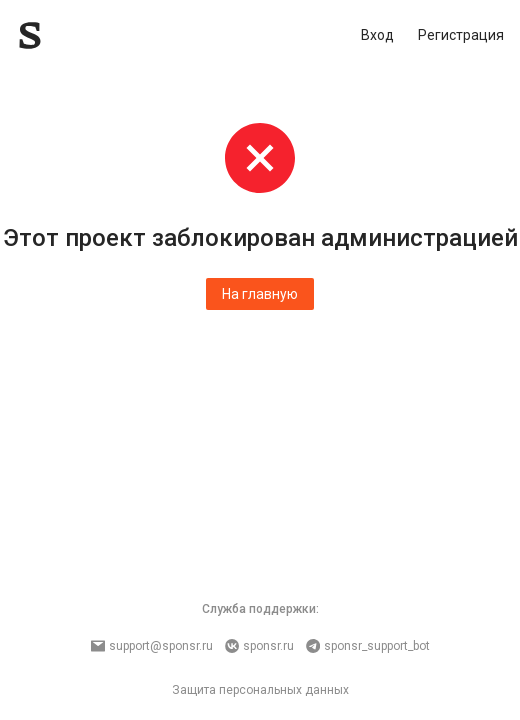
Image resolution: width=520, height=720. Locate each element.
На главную (260, 294)
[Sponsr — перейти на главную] (74, 35)
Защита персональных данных (260, 690)
